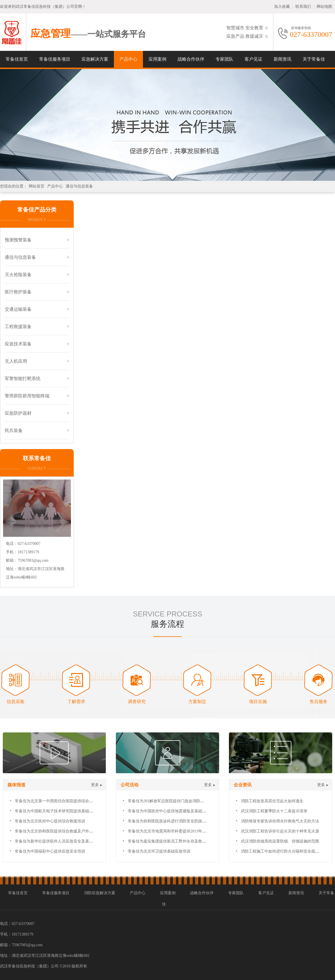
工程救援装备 (18, 327)
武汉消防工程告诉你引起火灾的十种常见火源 (280, 831)
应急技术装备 (18, 344)
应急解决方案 (95, 59)
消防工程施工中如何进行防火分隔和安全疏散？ (282, 851)
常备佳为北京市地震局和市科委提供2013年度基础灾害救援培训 (183, 831)
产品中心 (128, 59)
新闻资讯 (283, 59)
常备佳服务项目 (55, 59)
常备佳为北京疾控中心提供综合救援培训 (50, 821)
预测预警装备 (18, 240)
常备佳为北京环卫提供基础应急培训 (159, 851)
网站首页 (37, 186)
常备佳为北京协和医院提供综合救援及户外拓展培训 (60, 831)
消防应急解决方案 (100, 893)
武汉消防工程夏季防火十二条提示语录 (274, 811)
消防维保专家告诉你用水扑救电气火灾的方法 (280, 821)
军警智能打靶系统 (23, 379)
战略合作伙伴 (191, 59)
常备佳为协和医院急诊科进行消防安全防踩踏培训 (171, 821)
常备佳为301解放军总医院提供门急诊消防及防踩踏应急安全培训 (184, 801)
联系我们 (303, 7)
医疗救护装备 (18, 292)
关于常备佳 (314, 59)
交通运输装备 (18, 309)
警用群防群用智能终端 (27, 396)
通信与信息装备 (79, 186)
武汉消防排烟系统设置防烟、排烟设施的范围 (280, 841)
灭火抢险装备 (18, 275)
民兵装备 (14, 430)
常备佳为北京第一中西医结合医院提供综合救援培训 (60, 801)
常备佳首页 (17, 59)
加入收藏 (282, 7)
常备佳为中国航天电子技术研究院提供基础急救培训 (60, 811)
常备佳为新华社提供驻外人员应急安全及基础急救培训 (62, 841)
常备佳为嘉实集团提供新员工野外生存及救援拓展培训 (175, 841)
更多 (95, 785)
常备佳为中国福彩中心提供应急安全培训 (50, 851)
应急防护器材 (18, 413)
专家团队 (224, 59)
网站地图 (324, 7)
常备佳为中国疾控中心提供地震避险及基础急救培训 (173, 811)
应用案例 (157, 59)
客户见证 (253, 59)
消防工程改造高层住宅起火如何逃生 (272, 801)
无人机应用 (16, 361)
